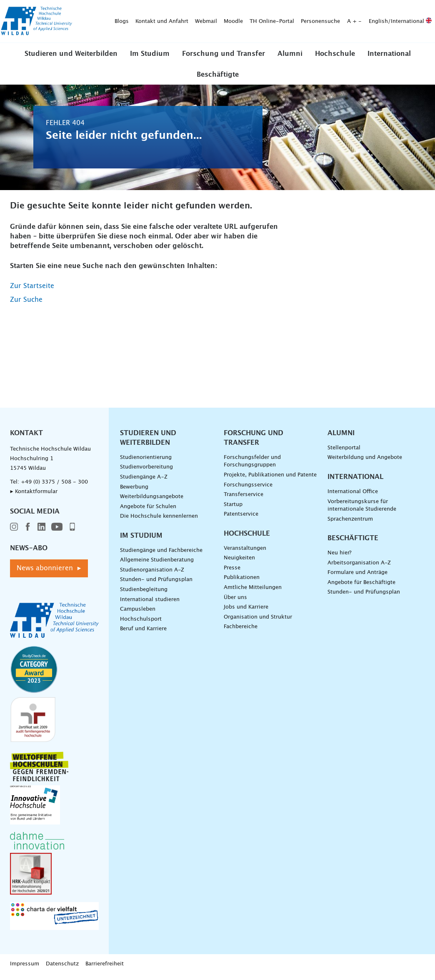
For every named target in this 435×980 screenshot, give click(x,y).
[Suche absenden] (190, 29)
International (389, 60)
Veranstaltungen (245, 554)
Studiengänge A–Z (144, 482)
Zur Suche (26, 305)
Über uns (235, 603)
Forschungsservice (248, 490)
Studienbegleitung (144, 595)
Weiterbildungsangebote (152, 502)
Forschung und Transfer (224, 60)
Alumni (290, 60)
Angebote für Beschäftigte (361, 588)
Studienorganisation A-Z (152, 575)
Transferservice (244, 500)
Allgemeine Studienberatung (157, 566)
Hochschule (335, 60)
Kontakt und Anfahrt (121, 11)
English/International (359, 11)
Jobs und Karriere (246, 613)
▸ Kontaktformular (34, 497)
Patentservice (241, 520)
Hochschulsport (141, 625)
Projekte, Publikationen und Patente (270, 480)
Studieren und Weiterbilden (71, 60)
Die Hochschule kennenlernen (159, 522)
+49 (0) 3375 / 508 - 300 (54, 487)
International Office (353, 497)
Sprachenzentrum (350, 525)
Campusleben (138, 615)
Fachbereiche (241, 633)
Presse (232, 573)
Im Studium (150, 60)
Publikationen (242, 583)
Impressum (25, 970)
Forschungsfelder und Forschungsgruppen (252, 467)
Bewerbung (134, 493)
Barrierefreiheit (105, 970)
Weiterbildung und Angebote (365, 463)
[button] (71, 59)
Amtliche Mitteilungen (253, 593)
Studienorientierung (146, 463)
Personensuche (279, 11)
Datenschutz (62, 970)
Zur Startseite (32, 291)
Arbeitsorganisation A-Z (359, 568)
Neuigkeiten (239, 564)
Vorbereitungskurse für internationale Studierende (362, 511)
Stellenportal (344, 453)
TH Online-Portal (231, 11)
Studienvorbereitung (146, 473)
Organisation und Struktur (258, 623)
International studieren (150, 605)
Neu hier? (339, 559)
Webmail (165, 11)
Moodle (192, 11)
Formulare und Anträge (357, 578)
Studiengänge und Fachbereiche (161, 556)
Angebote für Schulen (148, 512)
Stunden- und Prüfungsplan (156, 585)
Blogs (80, 11)
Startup (233, 510)
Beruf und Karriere (143, 635)
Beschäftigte (218, 80)
